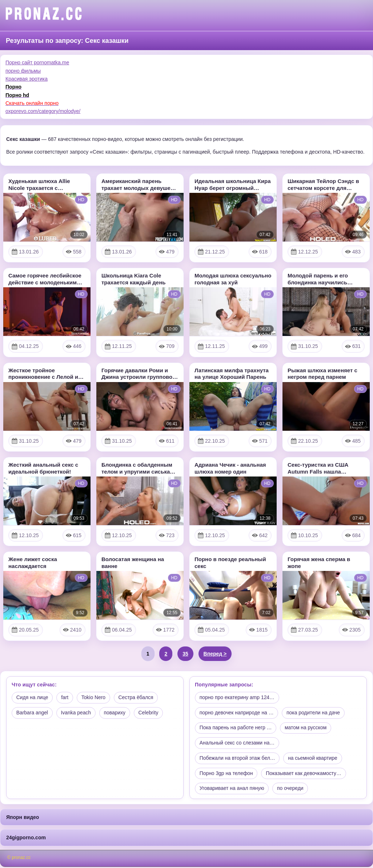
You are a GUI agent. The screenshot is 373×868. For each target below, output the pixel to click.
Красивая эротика (27, 79)
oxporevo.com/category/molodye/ (43, 111)
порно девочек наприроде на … (237, 713)
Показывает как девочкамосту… (305, 774)
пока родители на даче (314, 713)
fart (65, 698)
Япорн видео (23, 818)
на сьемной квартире (314, 759)
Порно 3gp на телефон (226, 774)
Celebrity (150, 713)
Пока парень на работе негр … (236, 728)
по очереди (291, 790)
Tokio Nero (94, 698)
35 (185, 654)
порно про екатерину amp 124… (237, 698)
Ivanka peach (77, 713)
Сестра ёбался (137, 698)
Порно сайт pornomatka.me (37, 62)
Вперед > (215, 654)
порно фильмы (23, 71)
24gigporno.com (26, 839)
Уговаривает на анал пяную (232, 790)
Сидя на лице (33, 698)
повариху (116, 713)
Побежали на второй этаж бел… (238, 759)
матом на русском (307, 728)
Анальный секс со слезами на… (237, 743)
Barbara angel (32, 713)
